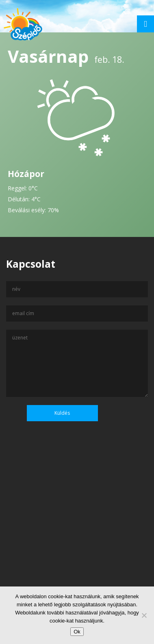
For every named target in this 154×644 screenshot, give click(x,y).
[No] (144, 615)
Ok (77, 632)
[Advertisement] (77, 546)
